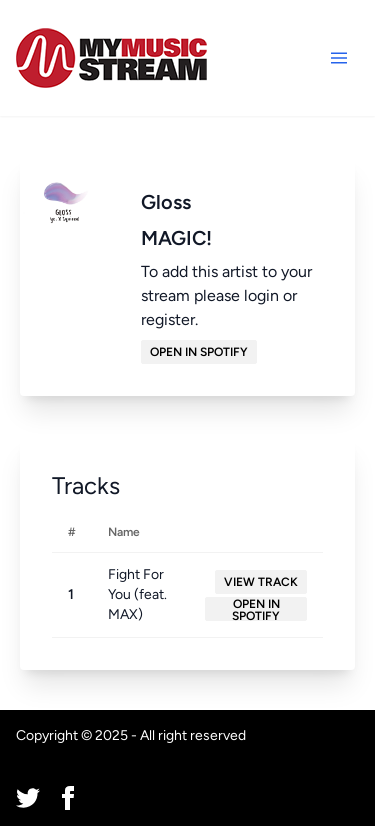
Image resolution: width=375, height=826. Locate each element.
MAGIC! (176, 238)
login (261, 295)
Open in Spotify (199, 352)
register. (169, 319)
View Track (261, 582)
